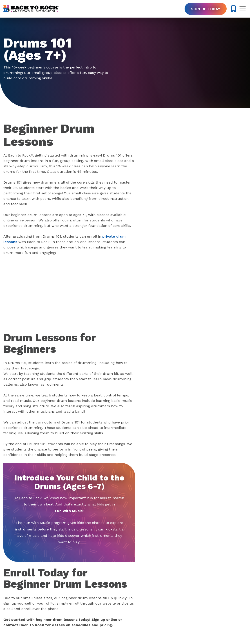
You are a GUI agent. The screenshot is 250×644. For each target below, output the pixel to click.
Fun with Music (69, 511)
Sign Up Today (205, 9)
